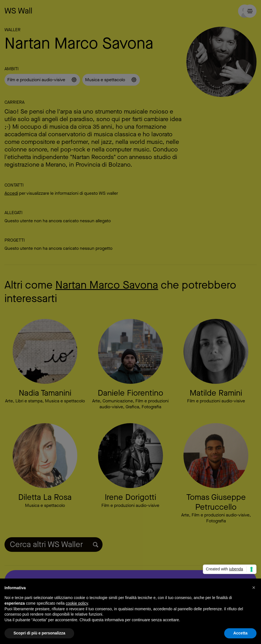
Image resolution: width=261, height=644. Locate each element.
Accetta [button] (240, 633)
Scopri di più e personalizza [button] (39, 633)
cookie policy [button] (77, 603)
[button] (254, 588)
